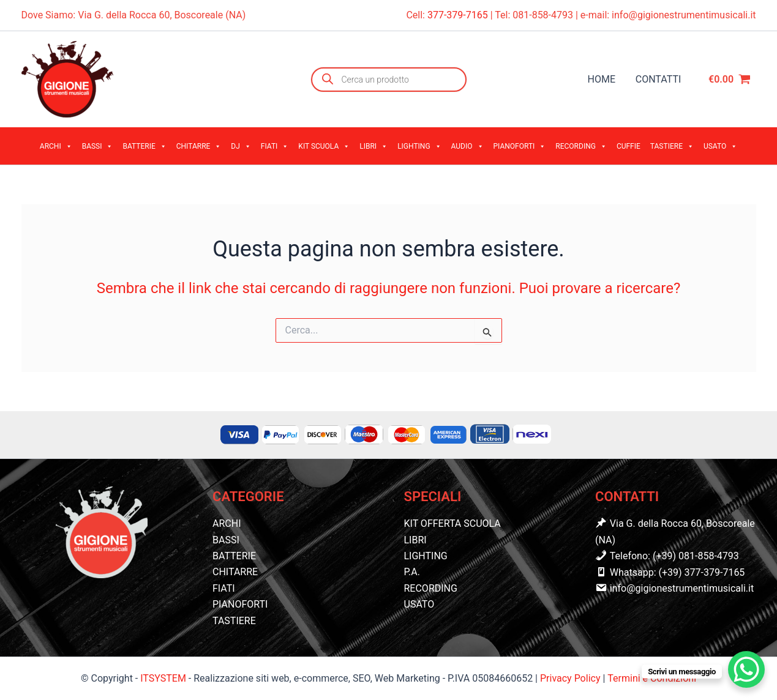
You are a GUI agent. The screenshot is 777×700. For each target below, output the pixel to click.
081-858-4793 (543, 15)
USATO (720, 146)
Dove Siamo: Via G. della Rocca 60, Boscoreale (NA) (134, 15)
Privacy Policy (571, 678)
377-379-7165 (459, 15)
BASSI (98, 146)
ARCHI (56, 146)
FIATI (275, 146)
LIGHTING (419, 146)
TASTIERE (672, 146)
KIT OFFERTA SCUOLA (452, 523)
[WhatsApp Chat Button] (746, 669)
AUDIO (467, 146)
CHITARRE (199, 146)
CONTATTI (659, 79)
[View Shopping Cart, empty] (730, 80)
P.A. (412, 572)
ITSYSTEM (163, 678)
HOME (602, 79)
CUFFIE (629, 146)
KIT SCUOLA (324, 146)
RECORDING (581, 146)
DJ (241, 146)
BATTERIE (144, 146)
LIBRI (373, 146)
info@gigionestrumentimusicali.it (684, 15)
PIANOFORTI (520, 146)
